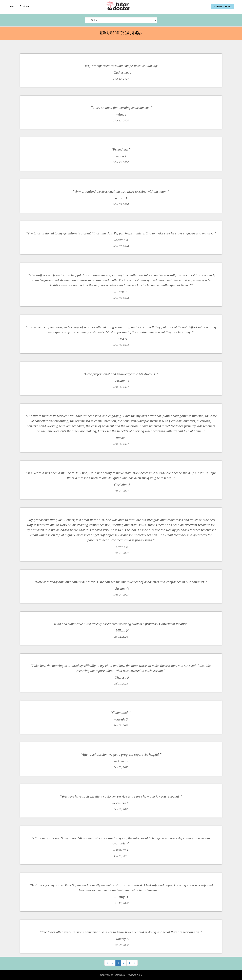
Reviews (24, 6)
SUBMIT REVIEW (223, 7)
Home (12, 6)
